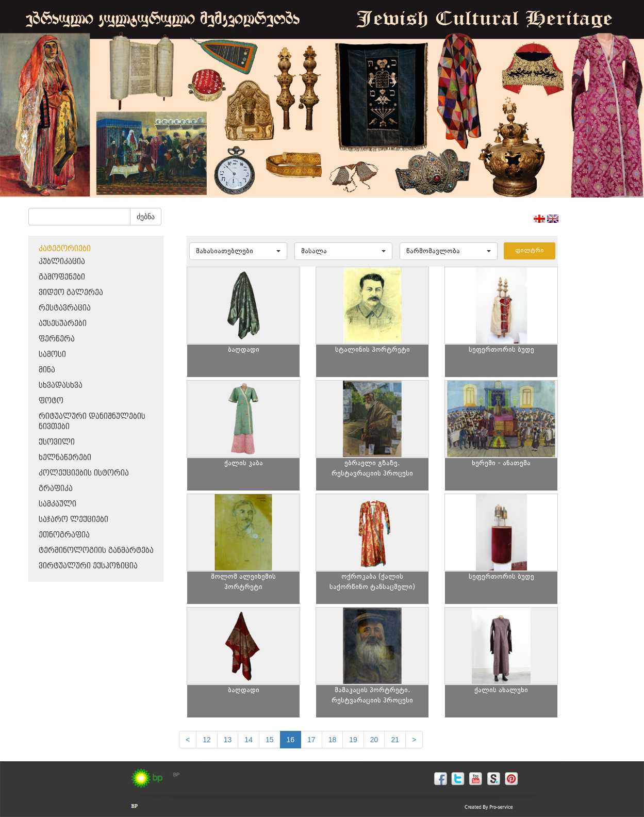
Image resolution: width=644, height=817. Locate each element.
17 (311, 740)
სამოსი (52, 355)
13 (228, 740)
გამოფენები (62, 277)
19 (353, 740)
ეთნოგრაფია (64, 535)
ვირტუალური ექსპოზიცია (88, 566)
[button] (238, 251)
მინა (47, 370)
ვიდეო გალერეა (71, 293)
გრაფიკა (56, 489)
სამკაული (57, 504)
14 (249, 740)
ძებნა (146, 217)
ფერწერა (57, 339)
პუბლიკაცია (62, 262)
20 (374, 740)
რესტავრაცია (65, 308)
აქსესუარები (63, 324)
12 (207, 740)
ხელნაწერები (65, 458)
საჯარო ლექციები (73, 520)
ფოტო (51, 401)
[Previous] (188, 740)
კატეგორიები (65, 249)
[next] (414, 740)
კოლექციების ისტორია (84, 473)
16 (291, 740)
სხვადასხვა (61, 386)
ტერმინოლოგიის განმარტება (96, 551)
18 (333, 740)
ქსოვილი (57, 442)
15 (270, 740)
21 (395, 740)
